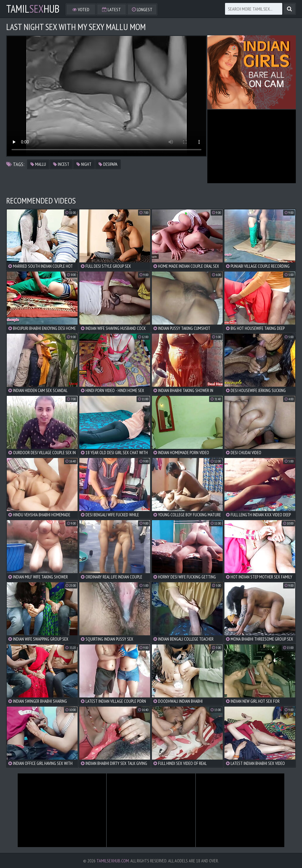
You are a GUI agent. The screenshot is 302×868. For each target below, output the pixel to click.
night (84, 164)
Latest (111, 9)
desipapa (108, 164)
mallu (38, 164)
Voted (81, 9)
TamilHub (33, 9)
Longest (142, 9)
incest (61, 164)
